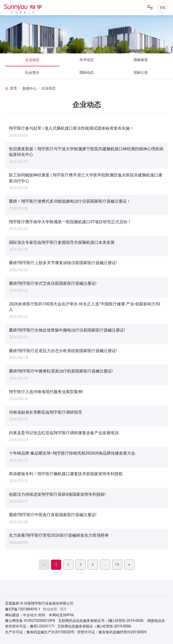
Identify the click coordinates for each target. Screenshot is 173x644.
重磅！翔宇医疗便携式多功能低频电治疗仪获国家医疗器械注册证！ (70, 201)
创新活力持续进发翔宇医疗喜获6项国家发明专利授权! (57, 494)
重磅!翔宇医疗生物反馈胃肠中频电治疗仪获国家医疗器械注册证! (67, 330)
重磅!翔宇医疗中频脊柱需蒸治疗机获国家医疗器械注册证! (61, 371)
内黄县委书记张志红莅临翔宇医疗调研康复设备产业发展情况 (64, 433)
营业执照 (50, 609)
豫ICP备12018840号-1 (23, 609)
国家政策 (141, 60)
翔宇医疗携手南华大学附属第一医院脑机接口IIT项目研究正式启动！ (70, 222)
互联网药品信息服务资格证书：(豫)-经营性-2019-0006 (101, 621)
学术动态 (87, 60)
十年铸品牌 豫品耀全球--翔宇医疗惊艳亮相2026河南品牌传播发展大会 (72, 453)
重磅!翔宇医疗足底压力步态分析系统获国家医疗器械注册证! (63, 351)
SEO (63, 609)
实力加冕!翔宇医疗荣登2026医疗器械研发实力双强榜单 (59, 535)
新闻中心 (29, 89)
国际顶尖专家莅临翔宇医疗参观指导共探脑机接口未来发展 (62, 242)
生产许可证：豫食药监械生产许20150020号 (40, 632)
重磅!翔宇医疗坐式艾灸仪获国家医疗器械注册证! (53, 283)
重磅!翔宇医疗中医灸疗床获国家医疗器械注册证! (53, 515)
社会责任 (32, 72)
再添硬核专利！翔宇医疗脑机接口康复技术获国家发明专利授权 (66, 474)
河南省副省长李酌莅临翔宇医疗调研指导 (45, 412)
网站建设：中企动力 (21, 615)
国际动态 (87, 72)
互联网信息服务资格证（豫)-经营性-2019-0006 (94, 626)
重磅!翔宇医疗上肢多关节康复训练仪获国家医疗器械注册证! (63, 263)
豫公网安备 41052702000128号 (30, 621)
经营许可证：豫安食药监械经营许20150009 (112, 632)
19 (117, 565)
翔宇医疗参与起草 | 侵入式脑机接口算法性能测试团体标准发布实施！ (71, 128)
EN (163, 8)
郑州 (42, 615)
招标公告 (141, 72)
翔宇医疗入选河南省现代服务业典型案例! (46, 392)
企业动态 (32, 60)
